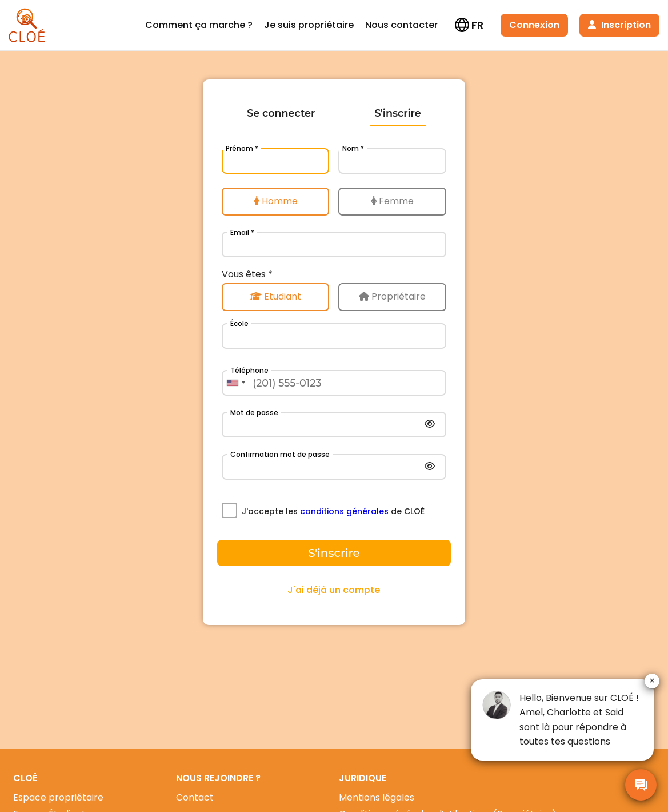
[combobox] (235, 383)
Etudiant (276, 296)
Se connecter (281, 113)
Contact (195, 797)
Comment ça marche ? (199, 25)
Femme (392, 201)
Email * (242, 232)
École (239, 323)
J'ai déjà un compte (334, 590)
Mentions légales (377, 797)
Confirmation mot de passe (280, 454)
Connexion (534, 25)
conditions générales (344, 511)
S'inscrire (397, 113)
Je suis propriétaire (309, 25)
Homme (276, 201)
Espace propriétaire (58, 797)
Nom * (353, 148)
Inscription (619, 25)
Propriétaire (392, 296)
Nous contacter (401, 25)
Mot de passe (254, 413)
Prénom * (242, 148)
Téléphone (249, 370)
